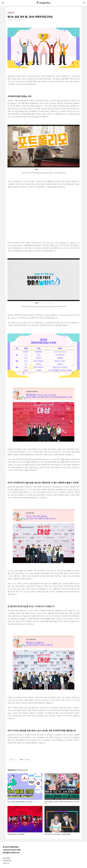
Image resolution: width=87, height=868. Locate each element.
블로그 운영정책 (6, 858)
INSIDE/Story (11, 13)
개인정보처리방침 (7, 861)
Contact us (6, 863)
